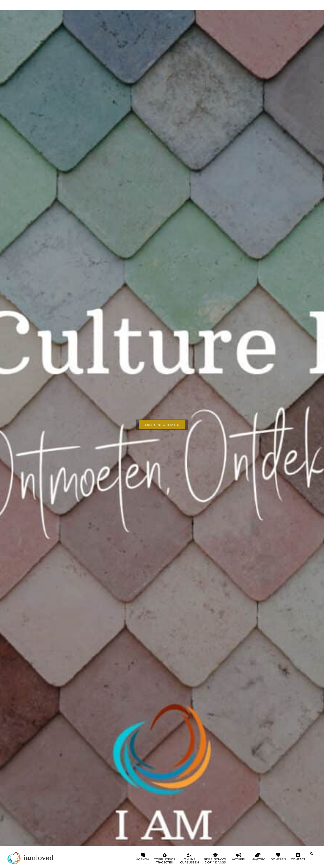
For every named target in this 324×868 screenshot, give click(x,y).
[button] (311, 855)
